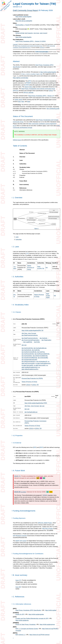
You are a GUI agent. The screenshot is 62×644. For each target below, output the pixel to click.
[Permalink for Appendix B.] (12, 575)
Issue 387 (18, 587)
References (23, 188)
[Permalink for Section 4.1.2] (12, 392)
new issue (36, 33)
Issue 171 (18, 580)
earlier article (18, 100)
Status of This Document (27, 153)
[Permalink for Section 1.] (12, 198)
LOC (27, 253)
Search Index (28, 87)
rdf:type (18, 451)
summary (42, 48)
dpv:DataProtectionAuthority (30, 335)
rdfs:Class (25, 333)
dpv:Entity (37, 342)
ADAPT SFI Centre (21, 541)
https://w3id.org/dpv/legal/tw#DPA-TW (32, 330)
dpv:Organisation (46, 340)
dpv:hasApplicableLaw (40, 348)
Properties (22, 175)
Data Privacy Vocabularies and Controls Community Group (28, 46)
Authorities (23, 164)
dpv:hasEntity (36, 350)
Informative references (26, 190)
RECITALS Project (48, 529)
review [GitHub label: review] (51, 492)
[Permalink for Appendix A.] (12, 471)
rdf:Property (19, 460)
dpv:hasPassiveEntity (28, 354)
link (47, 268)
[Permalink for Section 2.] (12, 247)
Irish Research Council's (20, 536)
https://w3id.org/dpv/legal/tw (23, 17)
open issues (43, 33)
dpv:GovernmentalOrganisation (31, 340)
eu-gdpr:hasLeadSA (27, 365)
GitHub (51, 91)
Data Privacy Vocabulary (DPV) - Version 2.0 (41, 96)
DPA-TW (24, 324)
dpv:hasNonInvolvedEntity (29, 352)
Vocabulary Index (25, 167)
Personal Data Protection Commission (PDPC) (35, 171)
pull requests (29, 33)
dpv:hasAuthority (26, 350)
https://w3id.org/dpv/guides (36, 614)
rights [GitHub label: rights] (38, 478)
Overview (22, 157)
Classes (22, 169)
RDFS (41, 447)
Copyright (15, 44)
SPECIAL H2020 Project (45, 523)
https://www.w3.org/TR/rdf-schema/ (39, 635)
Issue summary (24, 185)
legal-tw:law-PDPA (48, 296)
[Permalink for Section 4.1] (12, 312)
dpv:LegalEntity (28, 342)
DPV (30, 81)
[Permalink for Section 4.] (12, 305)
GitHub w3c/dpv (20, 33)
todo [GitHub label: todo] (41, 478)
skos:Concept (32, 333)
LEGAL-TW (35, 385)
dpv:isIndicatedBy (43, 358)
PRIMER (28, 83)
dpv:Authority (43, 338)
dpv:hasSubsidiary (27, 356)
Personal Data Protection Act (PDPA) (32, 173)
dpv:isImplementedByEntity (29, 358)
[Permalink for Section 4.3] (12, 443)
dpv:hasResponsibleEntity (42, 354)
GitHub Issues (17, 140)
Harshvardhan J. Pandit (22, 25)
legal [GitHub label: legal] (44, 478)
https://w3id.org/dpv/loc (22, 620)
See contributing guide (53, 109)
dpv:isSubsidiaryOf (42, 362)
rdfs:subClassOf (21, 456)
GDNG (45, 495)
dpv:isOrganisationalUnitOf (29, 360)
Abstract (22, 150)
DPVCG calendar (28, 93)
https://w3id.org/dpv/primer (47, 624)
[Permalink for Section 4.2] (12, 435)
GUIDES (27, 85)
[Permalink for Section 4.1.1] (12, 319)
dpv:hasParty (41, 352)
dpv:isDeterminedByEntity (40, 356)
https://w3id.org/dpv (51, 610)
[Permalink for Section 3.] (12, 277)
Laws (21, 160)
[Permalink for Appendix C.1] (12, 604)
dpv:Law (24, 345)
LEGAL (28, 385)
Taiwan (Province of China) (31, 268)
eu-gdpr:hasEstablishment (43, 363)
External (22, 177)
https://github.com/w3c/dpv (21, 78)
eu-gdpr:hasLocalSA (40, 365)
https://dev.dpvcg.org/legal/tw (24, 21)
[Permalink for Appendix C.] (12, 597)
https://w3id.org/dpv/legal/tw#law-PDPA (36, 403)
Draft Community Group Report (25, 10)
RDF (35, 447)
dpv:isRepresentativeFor (29, 362)
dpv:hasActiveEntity (27, 348)
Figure (37, 228)
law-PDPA (28, 396)
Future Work (23, 181)
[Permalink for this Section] (12, 511)
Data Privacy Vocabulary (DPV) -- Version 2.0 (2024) (31, 41)
